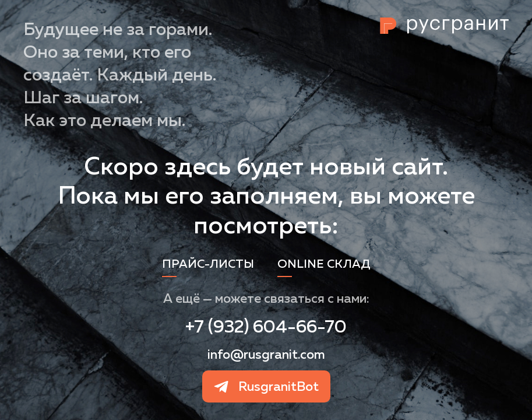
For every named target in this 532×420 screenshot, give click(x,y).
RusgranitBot (279, 386)
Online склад (324, 264)
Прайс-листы (208, 264)
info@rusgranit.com (266, 354)
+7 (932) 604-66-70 (266, 326)
